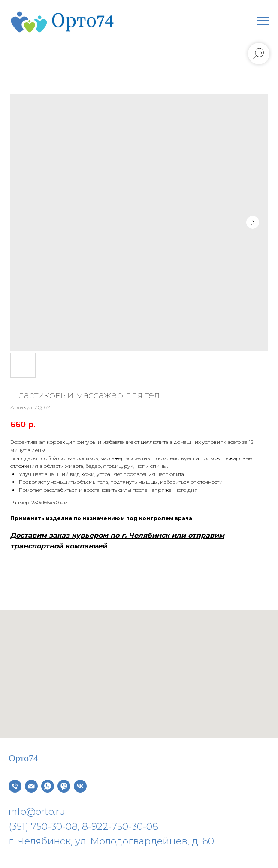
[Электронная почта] (31, 786)
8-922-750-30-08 (120, 827)
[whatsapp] (48, 786)
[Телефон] (15, 786)
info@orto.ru (37, 812)
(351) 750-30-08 (43, 827)
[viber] (64, 786)
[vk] (80, 786)
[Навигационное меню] (263, 21)
